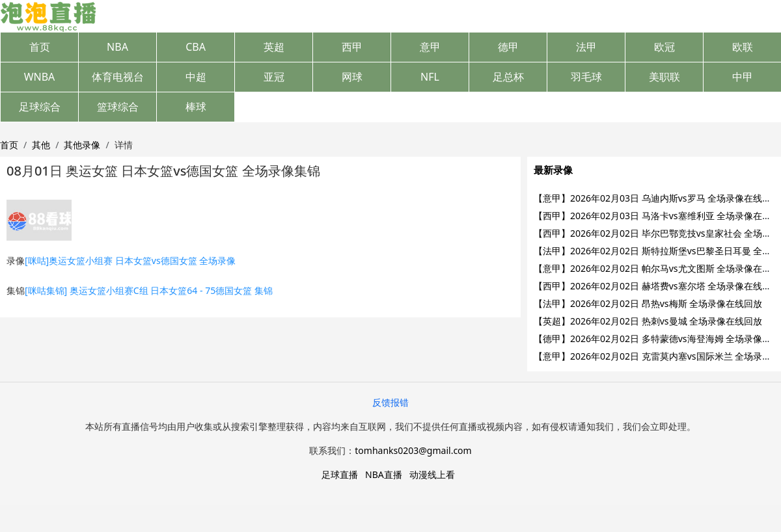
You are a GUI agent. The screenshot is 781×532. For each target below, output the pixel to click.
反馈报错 (390, 402)
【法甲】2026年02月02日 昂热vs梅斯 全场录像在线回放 (648, 303)
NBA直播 (384, 474)
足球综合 (40, 107)
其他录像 (82, 145)
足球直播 (340, 474)
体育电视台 (118, 77)
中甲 (743, 77)
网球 (352, 77)
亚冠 (274, 77)
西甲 (352, 47)
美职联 (665, 77)
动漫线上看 (432, 474)
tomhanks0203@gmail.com (413, 450)
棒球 (196, 107)
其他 (41, 145)
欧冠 (665, 47)
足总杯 (508, 77)
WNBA (40, 77)
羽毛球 (586, 77)
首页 (40, 47)
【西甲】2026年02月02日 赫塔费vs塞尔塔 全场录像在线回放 (657, 286)
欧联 (743, 47)
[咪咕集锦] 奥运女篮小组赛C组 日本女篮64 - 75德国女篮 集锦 (149, 290)
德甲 (508, 47)
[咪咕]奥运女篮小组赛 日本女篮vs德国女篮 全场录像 (130, 260)
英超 (274, 47)
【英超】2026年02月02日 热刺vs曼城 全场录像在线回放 (648, 321)
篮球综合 (118, 107)
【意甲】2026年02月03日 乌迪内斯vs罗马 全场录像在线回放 (657, 198)
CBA (196, 47)
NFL (430, 77)
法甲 (586, 47)
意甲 (430, 47)
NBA (117, 47)
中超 (196, 77)
